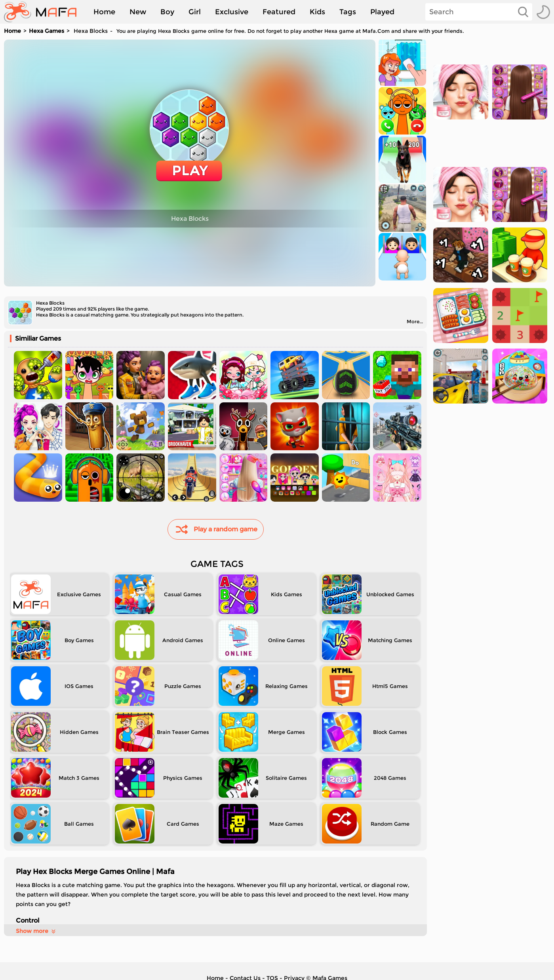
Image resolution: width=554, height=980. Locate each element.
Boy (167, 12)
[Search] (479, 12)
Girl (195, 12)
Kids (317, 12)
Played (382, 12)
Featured (279, 12)
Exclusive (232, 12)
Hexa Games (47, 31)
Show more (36, 931)
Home (104, 12)
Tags (348, 12)
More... (415, 321)
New (138, 12)
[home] (44, 12)
